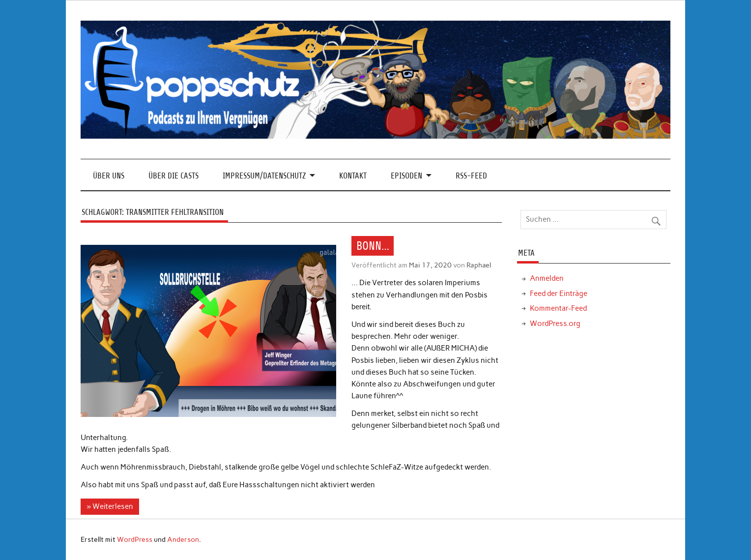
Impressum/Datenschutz (264, 176)
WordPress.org (555, 324)
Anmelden (547, 278)
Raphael (479, 265)
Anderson (183, 539)
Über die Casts (173, 176)
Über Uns (109, 176)
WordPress (135, 539)
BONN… (373, 246)
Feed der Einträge (559, 294)
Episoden (406, 176)
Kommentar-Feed (558, 308)
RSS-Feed (471, 176)
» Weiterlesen (110, 506)
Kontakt (353, 176)
